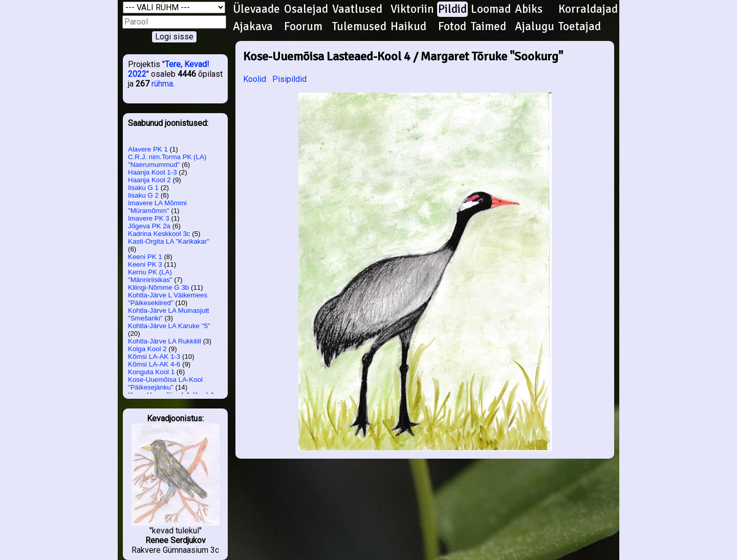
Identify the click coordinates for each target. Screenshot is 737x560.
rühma (162, 84)
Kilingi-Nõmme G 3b (158, 287)
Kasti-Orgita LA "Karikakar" (169, 241)
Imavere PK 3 (149, 218)
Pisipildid (289, 79)
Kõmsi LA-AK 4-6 (154, 364)
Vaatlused (357, 9)
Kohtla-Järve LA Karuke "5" (169, 326)
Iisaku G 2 (143, 195)
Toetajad (580, 27)
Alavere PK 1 (148, 149)
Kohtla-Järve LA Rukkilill (165, 341)
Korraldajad (588, 9)
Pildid (452, 9)
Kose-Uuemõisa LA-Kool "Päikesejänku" (165, 383)
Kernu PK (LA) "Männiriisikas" (150, 276)
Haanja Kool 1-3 (153, 172)
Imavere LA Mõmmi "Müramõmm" (157, 207)
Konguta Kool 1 (151, 372)
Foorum (303, 27)
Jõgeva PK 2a (149, 226)
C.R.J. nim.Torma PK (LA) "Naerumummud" (167, 161)
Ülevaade (256, 9)
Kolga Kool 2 (147, 349)
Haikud (408, 27)
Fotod (452, 27)
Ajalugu (535, 27)
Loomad (491, 9)
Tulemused (359, 27)
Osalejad (306, 9)
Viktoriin (412, 9)
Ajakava (253, 27)
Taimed (489, 27)
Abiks (529, 9)
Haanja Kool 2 (149, 180)
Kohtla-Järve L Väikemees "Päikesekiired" (168, 299)
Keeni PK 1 (145, 257)
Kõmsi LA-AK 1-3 (154, 357)
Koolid (255, 79)
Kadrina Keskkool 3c (159, 234)
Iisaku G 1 (143, 188)
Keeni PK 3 (145, 264)
